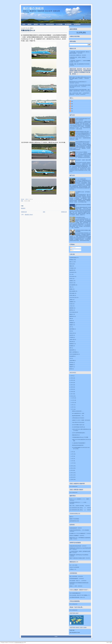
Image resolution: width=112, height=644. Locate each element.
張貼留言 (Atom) (29, 215)
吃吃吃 (71, 279)
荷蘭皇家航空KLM (28, 30)
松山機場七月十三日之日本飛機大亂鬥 (78, 533)
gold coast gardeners (73, 632)
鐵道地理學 (72, 350)
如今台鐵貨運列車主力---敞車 (78, 413)
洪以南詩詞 (72, 272)
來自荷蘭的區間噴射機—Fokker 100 (77, 597)
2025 (72, 376)
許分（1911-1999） (74, 565)
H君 (72, 101)
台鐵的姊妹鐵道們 (73, 528)
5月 (73, 454)
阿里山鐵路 (72, 293)
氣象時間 (71, 270)
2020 (72, 387)
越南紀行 (71, 314)
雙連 (71, 319)
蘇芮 (71, 348)
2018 (72, 392)
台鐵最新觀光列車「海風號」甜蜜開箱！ (78, 57)
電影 (71, 287)
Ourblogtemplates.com (19, 642)
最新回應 (36, 24)
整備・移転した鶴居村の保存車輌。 (77, 506)
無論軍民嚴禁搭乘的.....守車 (78, 416)
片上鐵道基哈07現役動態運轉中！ (79, 443)
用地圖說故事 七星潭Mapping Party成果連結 (79, 555)
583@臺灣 (72, 356)
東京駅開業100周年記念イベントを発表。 (78, 502)
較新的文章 (24, 212)
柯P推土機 (72, 295)
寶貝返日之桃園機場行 (74, 536)
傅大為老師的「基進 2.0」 (75, 581)
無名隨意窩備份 (77, 24)
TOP (111, 642)
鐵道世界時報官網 (50, 24)
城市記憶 (71, 342)
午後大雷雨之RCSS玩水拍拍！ (78, 422)
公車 (71, 358)
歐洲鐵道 (71, 346)
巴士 (71, 274)
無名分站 (42, 24)
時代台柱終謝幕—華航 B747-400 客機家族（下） (80, 595)
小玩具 (71, 306)
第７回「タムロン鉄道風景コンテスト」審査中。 (80, 499)
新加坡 (71, 321)
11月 (73, 400)
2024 (72, 378)
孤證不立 (71, 517)
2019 (72, 389)
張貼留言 (23, 208)
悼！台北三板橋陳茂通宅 (81, 179)
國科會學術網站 (68, 24)
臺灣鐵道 (71, 260)
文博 (71, 331)
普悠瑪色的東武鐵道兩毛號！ (78, 445)
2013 (72, 470)
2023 (72, 380)
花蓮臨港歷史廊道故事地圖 (75, 546)
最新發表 (29, 24)
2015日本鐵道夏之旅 (74, 354)
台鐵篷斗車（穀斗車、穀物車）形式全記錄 (81, 420)
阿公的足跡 (72, 277)
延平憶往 (71, 363)
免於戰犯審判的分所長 (74, 521)
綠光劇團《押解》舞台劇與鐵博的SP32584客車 (80, 64)
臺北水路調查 (72, 291)
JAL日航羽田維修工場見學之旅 (78, 427)
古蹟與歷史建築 (73, 258)
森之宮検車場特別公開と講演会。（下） (78, 508)
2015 (72, 466)
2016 (72, 396)
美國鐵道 (71, 302)
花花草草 (71, 335)
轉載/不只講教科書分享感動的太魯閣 (77, 558)
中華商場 (71, 337)
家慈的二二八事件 (73, 586)
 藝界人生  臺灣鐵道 (73, 352)
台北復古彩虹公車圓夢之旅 (75, 55)
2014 (72, 468)
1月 (73, 463)
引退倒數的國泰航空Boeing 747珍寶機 (80, 437)
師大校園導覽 (72, 285)
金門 (71, 327)
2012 (72, 473)
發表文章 (73, 248)
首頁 (44, 212)
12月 (73, 398)
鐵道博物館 (72, 329)
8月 (73, 407)
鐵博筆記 (71, 310)
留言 (72, 250)
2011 (72, 475)
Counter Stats (72, 630)
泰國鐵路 (71, 323)
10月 (73, 403)
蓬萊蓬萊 (71, 308)
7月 (73, 409)
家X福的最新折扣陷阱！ (81, 217)
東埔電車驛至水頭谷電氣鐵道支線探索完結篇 (79, 583)
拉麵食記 (71, 281)
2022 (72, 383)
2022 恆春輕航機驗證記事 (75, 593)
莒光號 (71, 304)
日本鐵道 (71, 268)
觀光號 (71, 369)
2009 (72, 480)
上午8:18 (31, 199)
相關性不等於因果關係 (74, 519)
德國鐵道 (71, 365)
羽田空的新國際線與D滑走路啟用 (82, 142)
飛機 (29, 201)
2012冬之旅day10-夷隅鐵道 (81, 152)
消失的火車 (72, 333)
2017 (72, 394)
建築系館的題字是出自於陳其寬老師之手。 (78, 82)
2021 (72, 385)
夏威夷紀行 (72, 344)
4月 (73, 456)
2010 (72, 477)
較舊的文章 (64, 212)
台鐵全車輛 (72, 360)
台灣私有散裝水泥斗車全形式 (78, 418)
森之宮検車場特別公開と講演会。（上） (78, 510)
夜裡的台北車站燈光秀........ (78, 411)
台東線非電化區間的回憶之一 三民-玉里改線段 (79, 530)
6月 (73, 452)
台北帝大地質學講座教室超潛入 (79, 433)
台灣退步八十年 (73, 569)
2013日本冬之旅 (73, 298)
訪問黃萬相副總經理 (74, 579)
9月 (73, 405)
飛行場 (26, 201)
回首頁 (24, 24)
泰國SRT (71, 367)
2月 (73, 461)
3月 (73, 459)
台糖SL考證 (72, 339)
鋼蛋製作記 (72, 316)
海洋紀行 (71, 283)
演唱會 (71, 300)
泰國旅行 (71, 325)
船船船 (71, 289)
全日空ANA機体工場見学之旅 (78, 425)
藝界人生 (71, 262)
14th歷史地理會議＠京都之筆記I (82, 132)
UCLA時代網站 (59, 24)
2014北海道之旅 (73, 312)
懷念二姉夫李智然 (73, 576)
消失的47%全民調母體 (74, 567)
